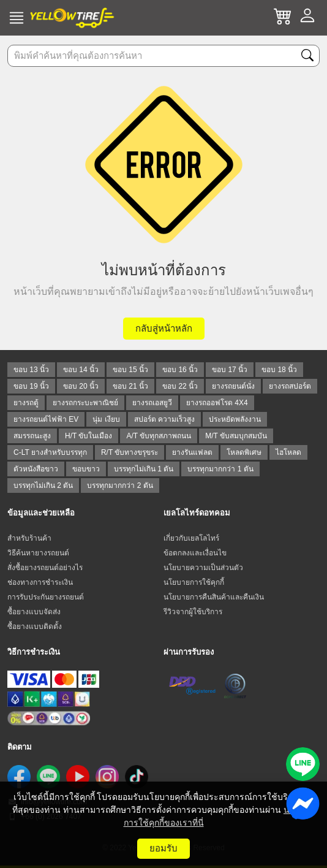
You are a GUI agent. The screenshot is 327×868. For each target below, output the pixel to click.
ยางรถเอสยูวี (152, 403)
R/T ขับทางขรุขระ (130, 452)
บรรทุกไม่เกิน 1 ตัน (144, 469)
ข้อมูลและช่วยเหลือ (41, 513)
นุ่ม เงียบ (106, 419)
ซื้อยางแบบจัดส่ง (34, 612)
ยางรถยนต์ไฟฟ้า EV (46, 419)
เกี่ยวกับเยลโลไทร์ (191, 538)
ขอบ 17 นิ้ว (230, 370)
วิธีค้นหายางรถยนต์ (38, 553)
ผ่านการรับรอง (189, 652)
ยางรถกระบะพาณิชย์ (85, 403)
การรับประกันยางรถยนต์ (46, 597)
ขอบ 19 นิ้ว (31, 386)
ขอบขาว (86, 469)
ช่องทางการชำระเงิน (40, 582)
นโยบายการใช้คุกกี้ (194, 582)
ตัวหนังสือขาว (36, 469)
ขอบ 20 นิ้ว (81, 386)
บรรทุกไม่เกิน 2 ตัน (43, 485)
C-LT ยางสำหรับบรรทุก (50, 452)
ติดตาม (20, 747)
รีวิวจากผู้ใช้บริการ (193, 612)
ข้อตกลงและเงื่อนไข (195, 553)
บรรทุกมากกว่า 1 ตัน (220, 469)
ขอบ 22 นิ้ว (180, 386)
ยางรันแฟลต (192, 452)
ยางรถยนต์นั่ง (233, 386)
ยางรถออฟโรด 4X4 (217, 403)
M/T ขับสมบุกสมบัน (236, 436)
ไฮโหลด (288, 452)
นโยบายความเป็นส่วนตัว (203, 568)
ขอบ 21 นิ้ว (130, 386)
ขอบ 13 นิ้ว (31, 370)
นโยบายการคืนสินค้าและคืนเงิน (214, 597)
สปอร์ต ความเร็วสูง (164, 419)
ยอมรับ (163, 848)
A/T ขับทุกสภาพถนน (159, 436)
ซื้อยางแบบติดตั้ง (35, 626)
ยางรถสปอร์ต (290, 386)
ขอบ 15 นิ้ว (130, 370)
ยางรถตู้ (26, 403)
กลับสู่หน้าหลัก (164, 328)
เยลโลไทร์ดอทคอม (197, 513)
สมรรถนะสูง (32, 436)
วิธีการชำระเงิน (34, 652)
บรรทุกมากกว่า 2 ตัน (120, 485)
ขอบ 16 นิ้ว (180, 370)
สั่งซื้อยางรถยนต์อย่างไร (45, 568)
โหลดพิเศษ (244, 452)
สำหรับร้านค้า (29, 538)
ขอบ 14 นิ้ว (81, 370)
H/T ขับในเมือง (88, 436)
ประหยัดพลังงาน (235, 419)
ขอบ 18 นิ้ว (279, 370)
